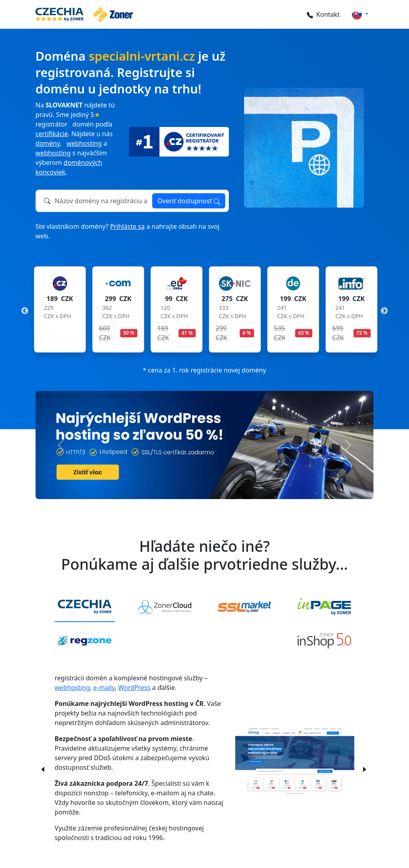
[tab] (85, 607)
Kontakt (322, 14)
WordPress (134, 688)
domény (48, 143)
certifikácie (52, 134)
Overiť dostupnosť (189, 201)
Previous (25, 311)
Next (384, 311)
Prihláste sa (128, 226)
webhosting (84, 143)
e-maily (104, 688)
